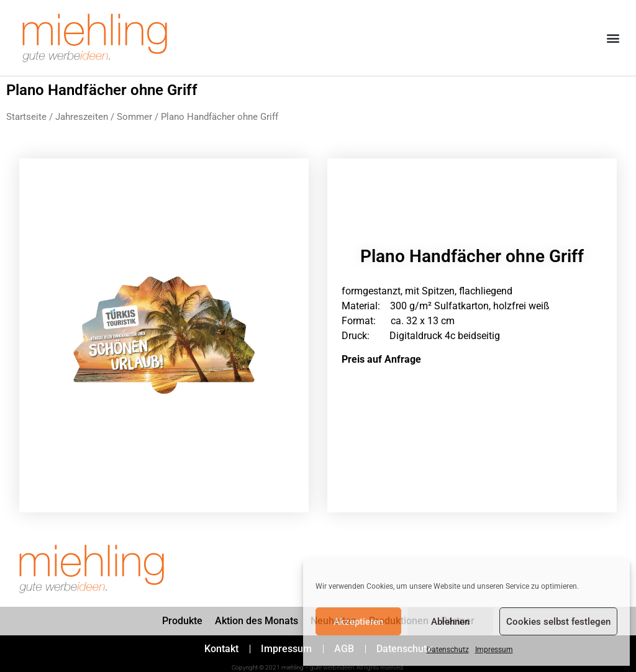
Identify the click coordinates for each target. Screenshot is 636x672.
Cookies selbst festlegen (558, 622)
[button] (613, 38)
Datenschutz (448, 650)
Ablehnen (450, 622)
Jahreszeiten (82, 117)
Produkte (182, 621)
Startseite (26, 117)
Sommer (134, 117)
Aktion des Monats (257, 621)
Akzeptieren (358, 622)
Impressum (494, 650)
